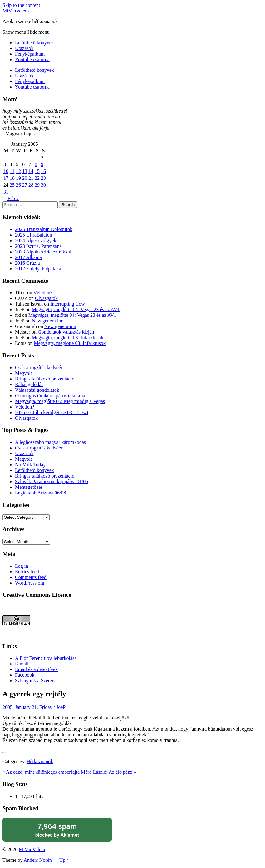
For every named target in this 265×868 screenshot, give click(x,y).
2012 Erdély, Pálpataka (38, 269)
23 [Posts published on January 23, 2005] (43, 178)
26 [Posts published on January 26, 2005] (18, 185)
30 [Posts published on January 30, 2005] (43, 185)
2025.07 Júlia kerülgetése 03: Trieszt (52, 412)
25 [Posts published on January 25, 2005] (12, 185)
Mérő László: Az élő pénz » (108, 772)
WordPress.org (30, 583)
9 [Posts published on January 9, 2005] (42, 164)
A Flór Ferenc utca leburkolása (46, 658)
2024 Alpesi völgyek (36, 240)
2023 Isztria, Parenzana (38, 246)
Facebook (25, 675)
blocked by (57, 830)
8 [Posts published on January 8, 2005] (36, 164)
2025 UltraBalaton (34, 235)
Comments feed (31, 577)
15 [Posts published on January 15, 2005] (37, 171)
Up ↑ (64, 860)
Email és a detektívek (36, 669)
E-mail (22, 664)
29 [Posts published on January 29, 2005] (37, 185)
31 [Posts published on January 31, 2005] (6, 192)
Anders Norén (38, 860)
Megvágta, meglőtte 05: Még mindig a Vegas (60, 401)
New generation (48, 321)
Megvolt (23, 373)
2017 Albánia (28, 257)
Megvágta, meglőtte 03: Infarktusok (68, 338)
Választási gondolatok (37, 390)
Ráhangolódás (29, 384)
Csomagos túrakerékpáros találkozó (51, 396)
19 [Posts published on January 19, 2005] (18, 178)
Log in (22, 566)
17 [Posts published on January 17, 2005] (6, 178)
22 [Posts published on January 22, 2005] (37, 178)
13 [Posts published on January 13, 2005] (25, 171)
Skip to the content (21, 5)
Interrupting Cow (68, 304)
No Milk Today (30, 465)
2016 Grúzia (27, 263)
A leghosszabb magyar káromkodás (50, 442)
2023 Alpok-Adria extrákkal (43, 252)
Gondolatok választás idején (66, 332)
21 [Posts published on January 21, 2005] (31, 178)
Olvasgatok (46, 298)
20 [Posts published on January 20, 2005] (25, 178)
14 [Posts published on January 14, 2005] (31, 171)
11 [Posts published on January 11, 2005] (12, 171)
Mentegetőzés (29, 487)
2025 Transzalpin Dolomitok (44, 229)
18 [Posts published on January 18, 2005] (12, 178)
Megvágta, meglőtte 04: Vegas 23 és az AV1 (76, 309)
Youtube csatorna (32, 59)
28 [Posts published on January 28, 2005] (31, 185)
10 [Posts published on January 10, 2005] (6, 171)
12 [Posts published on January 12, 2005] (18, 171)
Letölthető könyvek (34, 43)
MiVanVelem (16, 11)
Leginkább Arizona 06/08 (41, 493)
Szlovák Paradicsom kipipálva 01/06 (52, 481)
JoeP (61, 707)
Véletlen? (43, 293)
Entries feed (27, 572)
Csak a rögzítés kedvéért (39, 368)
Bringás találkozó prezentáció (45, 379)
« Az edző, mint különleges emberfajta (42, 772)
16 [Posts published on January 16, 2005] (43, 171)
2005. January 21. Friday (27, 707)
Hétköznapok (40, 761)
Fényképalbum (30, 54)
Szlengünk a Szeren (35, 681)
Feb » (13, 198)
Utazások (24, 48)
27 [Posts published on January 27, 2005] (25, 185)
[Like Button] (5, 753)
